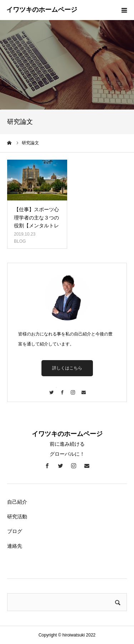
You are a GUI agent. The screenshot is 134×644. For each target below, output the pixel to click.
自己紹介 (17, 502)
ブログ (15, 531)
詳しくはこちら (67, 368)
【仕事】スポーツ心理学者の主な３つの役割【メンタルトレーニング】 (36, 221)
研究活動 (17, 517)
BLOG (20, 241)
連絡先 (15, 546)
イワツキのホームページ (42, 10)
